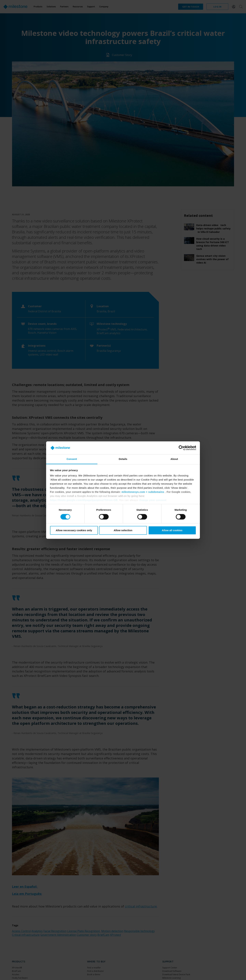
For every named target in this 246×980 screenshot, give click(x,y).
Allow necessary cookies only (74, 530)
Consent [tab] (72, 459)
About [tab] (174, 459)
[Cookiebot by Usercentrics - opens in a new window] (181, 448)
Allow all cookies (172, 530)
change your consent (153, 500)
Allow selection (123, 530)
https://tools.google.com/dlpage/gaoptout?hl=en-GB (84, 500)
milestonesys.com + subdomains (143, 492)
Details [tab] (123, 459)
